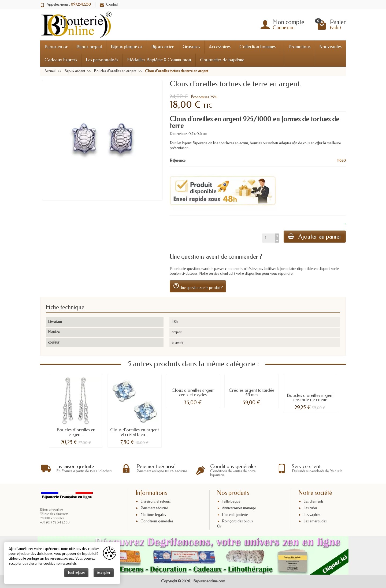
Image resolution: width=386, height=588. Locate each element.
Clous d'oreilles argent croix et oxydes (193, 393)
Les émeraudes (315, 521)
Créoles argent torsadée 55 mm (251, 393)
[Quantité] (268, 238)
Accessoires (220, 47)
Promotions (299, 47)
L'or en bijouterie (235, 515)
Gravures (191, 47)
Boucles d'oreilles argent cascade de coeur (310, 398)
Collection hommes (257, 47)
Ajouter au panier (315, 237)
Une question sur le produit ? (198, 286)
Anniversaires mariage (239, 508)
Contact (109, 4)
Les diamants (313, 501)
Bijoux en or (56, 47)
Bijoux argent (89, 47)
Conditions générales (157, 521)
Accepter (104, 573)
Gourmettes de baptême (222, 60)
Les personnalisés (102, 60)
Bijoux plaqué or (127, 47)
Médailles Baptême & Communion (159, 60)
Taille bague (231, 501)
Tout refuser (76, 573)
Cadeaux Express (61, 60)
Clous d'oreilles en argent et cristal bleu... (134, 432)
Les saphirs (312, 515)
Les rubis (310, 508)
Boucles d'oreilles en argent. (76, 432)
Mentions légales (153, 515)
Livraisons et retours (156, 501)
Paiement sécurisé (154, 508)
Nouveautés (330, 47)
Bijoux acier (162, 47)
